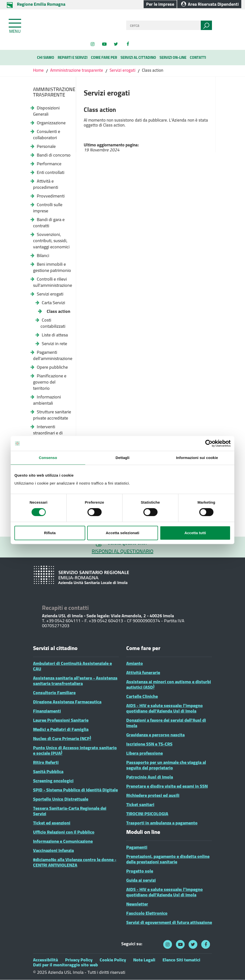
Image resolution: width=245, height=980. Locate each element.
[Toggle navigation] (15, 25)
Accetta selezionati (122, 533)
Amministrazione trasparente (77, 70)
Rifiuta (50, 533)
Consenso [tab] (48, 458)
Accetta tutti (195, 533)
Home (39, 70)
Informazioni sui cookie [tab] (197, 458)
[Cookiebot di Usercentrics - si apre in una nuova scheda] (209, 443)
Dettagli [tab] (122, 458)
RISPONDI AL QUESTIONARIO (122, 551)
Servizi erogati (122, 70)
